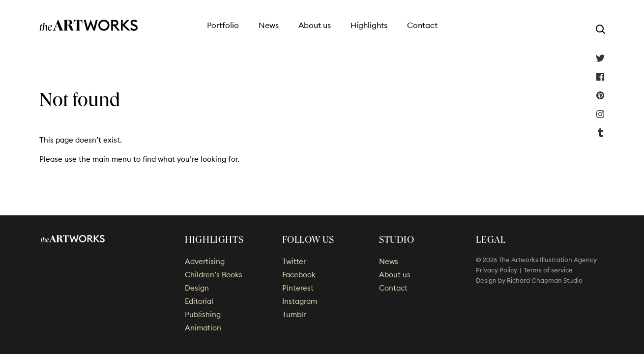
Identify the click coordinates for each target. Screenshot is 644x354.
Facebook (600, 77)
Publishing (203, 314)
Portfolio (223, 25)
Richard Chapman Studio (545, 280)
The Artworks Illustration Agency (89, 25)
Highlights (369, 25)
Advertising (205, 261)
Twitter (600, 58)
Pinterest (600, 95)
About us (315, 25)
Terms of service (548, 270)
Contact (422, 25)
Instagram (600, 114)
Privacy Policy (497, 270)
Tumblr (600, 133)
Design (197, 288)
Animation (203, 328)
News (269, 25)
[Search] (600, 29)
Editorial (199, 301)
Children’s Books (214, 275)
